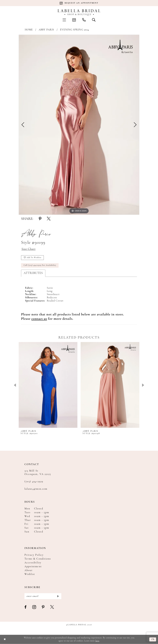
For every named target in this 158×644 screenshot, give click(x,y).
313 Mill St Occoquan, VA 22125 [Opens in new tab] (38, 472)
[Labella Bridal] (79, 13)
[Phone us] (84, 20)
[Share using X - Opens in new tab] (49, 219)
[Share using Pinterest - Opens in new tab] (40, 219)
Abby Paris (46, 30)
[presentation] (48, 385)
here (97, 641)
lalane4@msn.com (36, 489)
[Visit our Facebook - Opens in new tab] (26, 607)
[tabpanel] (79, 125)
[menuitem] (64, 20)
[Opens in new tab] (39, 319)
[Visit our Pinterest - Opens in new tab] (43, 607)
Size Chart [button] (29, 249)
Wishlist (30, 574)
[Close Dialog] (5, 639)
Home (29, 30)
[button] (64, 20)
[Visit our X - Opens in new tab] (52, 607)
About (28, 570)
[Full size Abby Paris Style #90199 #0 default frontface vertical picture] (79, 125)
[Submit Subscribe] (58, 596)
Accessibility (33, 563)
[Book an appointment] (79, 3)
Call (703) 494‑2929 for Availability (40, 265)
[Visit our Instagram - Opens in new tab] (34, 607)
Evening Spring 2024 (74, 30)
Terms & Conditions (38, 559)
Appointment (33, 566)
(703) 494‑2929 (34, 481)
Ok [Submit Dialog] (153, 639)
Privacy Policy (34, 555)
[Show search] (94, 20)
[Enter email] (43, 596)
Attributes (33, 273)
